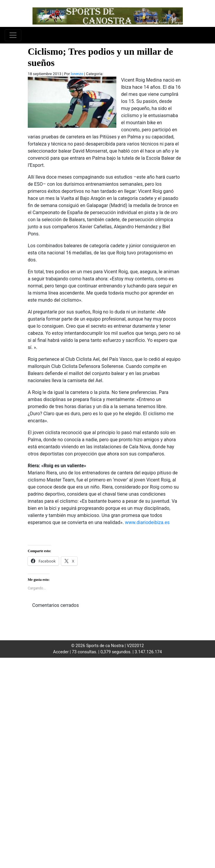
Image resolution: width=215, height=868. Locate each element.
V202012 (135, 646)
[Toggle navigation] (13, 35)
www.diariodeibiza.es (147, 522)
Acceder (61, 652)
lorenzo (77, 74)
